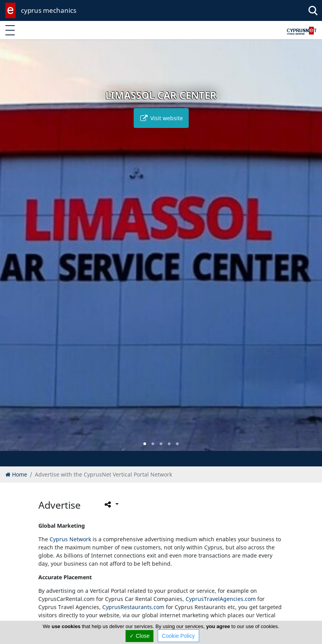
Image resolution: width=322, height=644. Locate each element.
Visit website (161, 118)
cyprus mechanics (49, 10)
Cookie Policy (178, 636)
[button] (145, 444)
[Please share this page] (111, 504)
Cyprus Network (70, 539)
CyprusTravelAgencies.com (221, 599)
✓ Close (139, 636)
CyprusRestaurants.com (133, 607)
